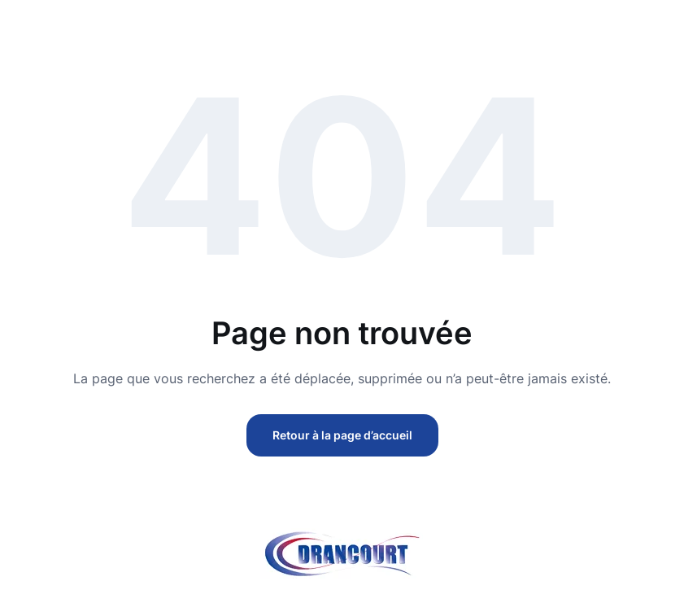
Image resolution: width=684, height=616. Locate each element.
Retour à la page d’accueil (342, 435)
